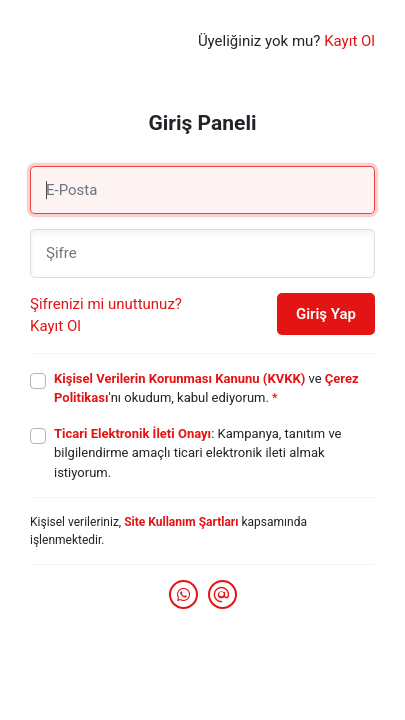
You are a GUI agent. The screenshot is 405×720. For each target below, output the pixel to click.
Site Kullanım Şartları (181, 522)
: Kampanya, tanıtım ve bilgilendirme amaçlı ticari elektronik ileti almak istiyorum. (198, 453)
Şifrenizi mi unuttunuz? (106, 304)
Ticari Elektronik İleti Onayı (132, 433)
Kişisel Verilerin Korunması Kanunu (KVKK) (179, 378)
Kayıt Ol (349, 41)
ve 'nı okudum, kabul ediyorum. (206, 388)
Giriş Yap (326, 314)
